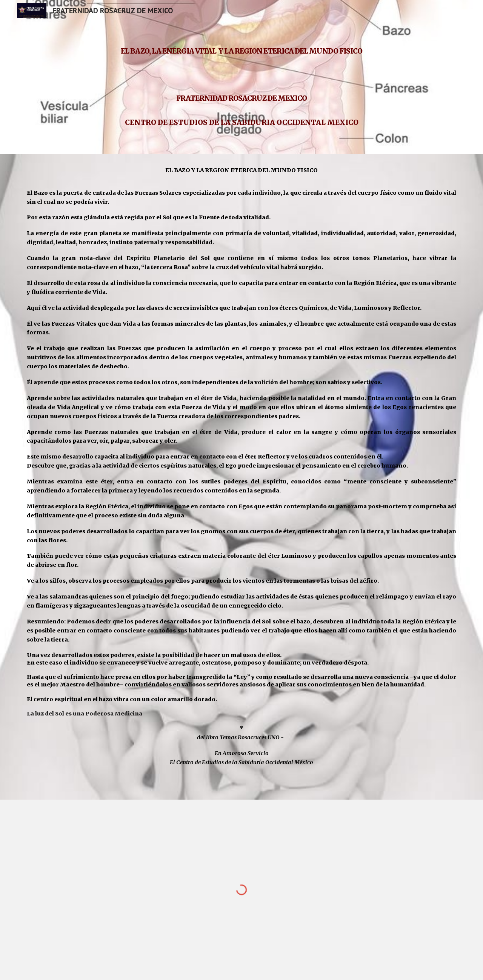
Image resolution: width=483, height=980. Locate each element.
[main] (241, 77)
